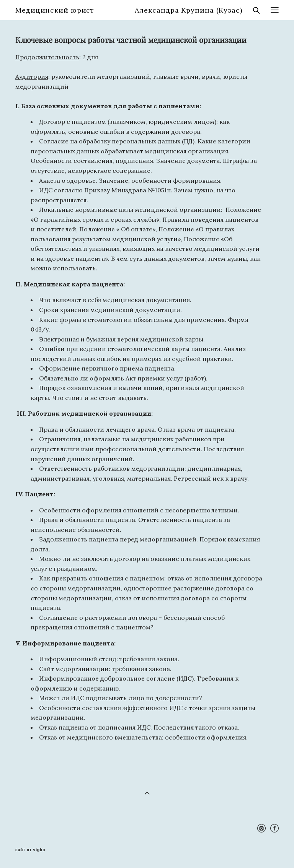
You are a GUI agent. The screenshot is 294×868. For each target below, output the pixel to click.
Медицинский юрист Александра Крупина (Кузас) (129, 10)
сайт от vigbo (30, 850)
